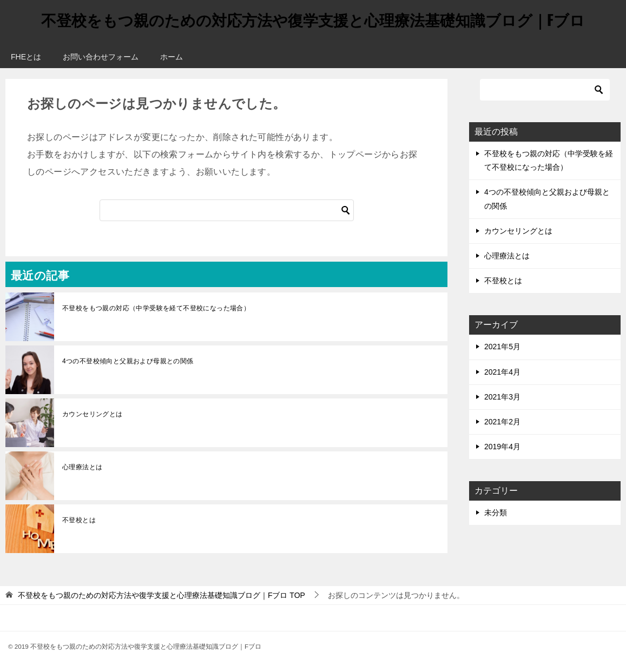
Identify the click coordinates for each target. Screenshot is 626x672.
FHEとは (26, 57)
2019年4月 (502, 447)
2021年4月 (502, 372)
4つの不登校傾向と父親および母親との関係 (128, 361)
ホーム (172, 57)
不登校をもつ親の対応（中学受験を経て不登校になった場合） (156, 308)
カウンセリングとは (93, 414)
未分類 (496, 513)
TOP (162, 595)
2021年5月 (502, 347)
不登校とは (79, 520)
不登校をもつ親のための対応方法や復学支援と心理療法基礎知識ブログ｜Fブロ (313, 19)
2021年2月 (502, 422)
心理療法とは (82, 467)
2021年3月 (502, 397)
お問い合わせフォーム (101, 57)
